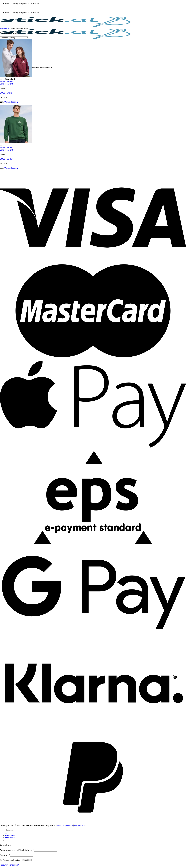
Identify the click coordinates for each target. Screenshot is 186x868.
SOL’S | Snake (6, 93)
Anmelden (27, 860)
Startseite (4, 28)
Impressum (68, 825)
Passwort (5, 855)
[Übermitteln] (6, 833)
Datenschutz (80, 825)
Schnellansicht (6, 84)
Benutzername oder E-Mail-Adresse (17, 850)
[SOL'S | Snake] (16, 76)
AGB (59, 825)
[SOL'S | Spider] (16, 142)
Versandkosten (11, 102)
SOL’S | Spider (6, 159)
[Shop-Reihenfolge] (14, 38)
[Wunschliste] (1, 80)
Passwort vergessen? (9, 865)
